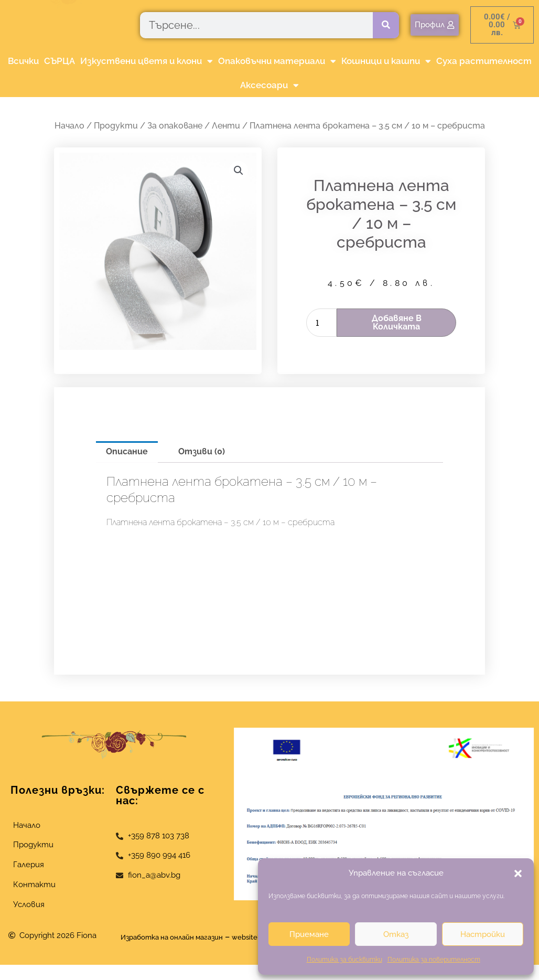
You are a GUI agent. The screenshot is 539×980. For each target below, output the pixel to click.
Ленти (226, 126)
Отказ (396, 934)
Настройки (483, 934)
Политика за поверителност (434, 960)
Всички (23, 61)
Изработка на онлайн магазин (209, 937)
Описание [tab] (127, 451)
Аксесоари (269, 85)
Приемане (309, 934)
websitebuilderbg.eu (212, 952)
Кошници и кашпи (386, 61)
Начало (69, 126)
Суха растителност (484, 61)
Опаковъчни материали (277, 61)
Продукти (116, 126)
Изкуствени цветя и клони (147, 61)
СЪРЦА (60, 61)
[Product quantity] (321, 323)
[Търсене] (386, 25)
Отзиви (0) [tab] (202, 451)
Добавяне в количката (397, 322)
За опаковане (175, 126)
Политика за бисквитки (344, 960)
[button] (518, 874)
